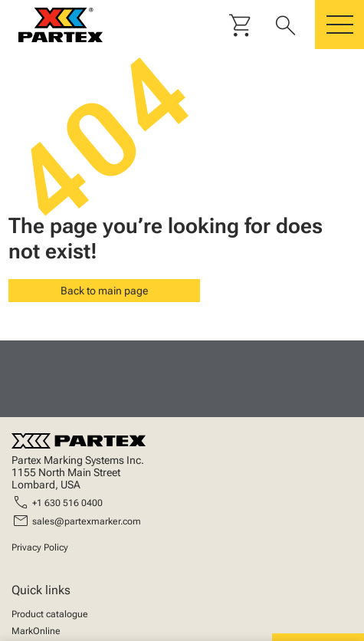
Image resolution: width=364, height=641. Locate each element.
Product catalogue (50, 614)
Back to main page (104, 291)
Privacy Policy (40, 547)
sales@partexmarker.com (87, 521)
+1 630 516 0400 (67, 503)
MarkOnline (36, 631)
